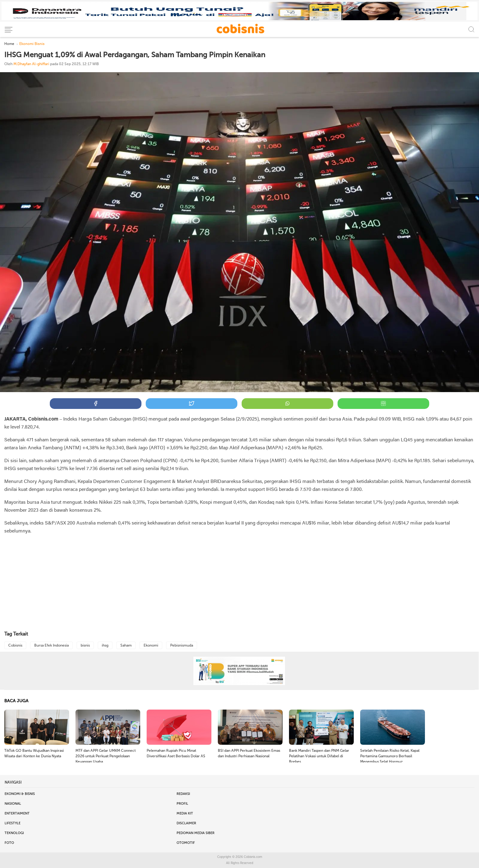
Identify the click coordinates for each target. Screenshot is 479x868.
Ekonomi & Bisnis (20, 794)
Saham (126, 645)
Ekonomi (151, 645)
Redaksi (183, 794)
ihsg (105, 645)
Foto (9, 843)
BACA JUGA (16, 701)
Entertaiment (17, 813)
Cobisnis (15, 645)
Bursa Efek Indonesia (51, 645)
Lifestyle (13, 823)
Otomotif (186, 843)
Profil (182, 804)
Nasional (13, 804)
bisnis (85, 645)
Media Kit (185, 813)
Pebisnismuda (182, 645)
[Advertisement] (239, 583)
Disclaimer (186, 823)
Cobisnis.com (253, 857)
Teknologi (14, 833)
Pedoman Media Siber (196, 833)
